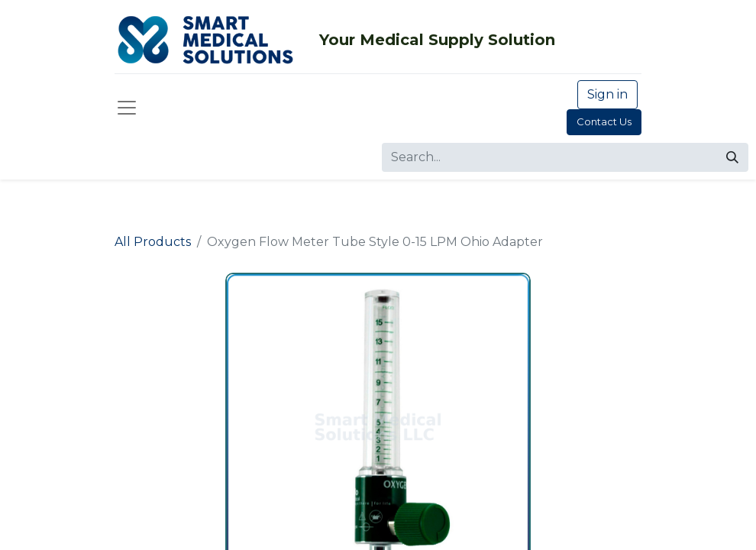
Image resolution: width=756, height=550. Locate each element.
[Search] (732, 157)
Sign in (607, 94)
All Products (153, 242)
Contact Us (604, 121)
